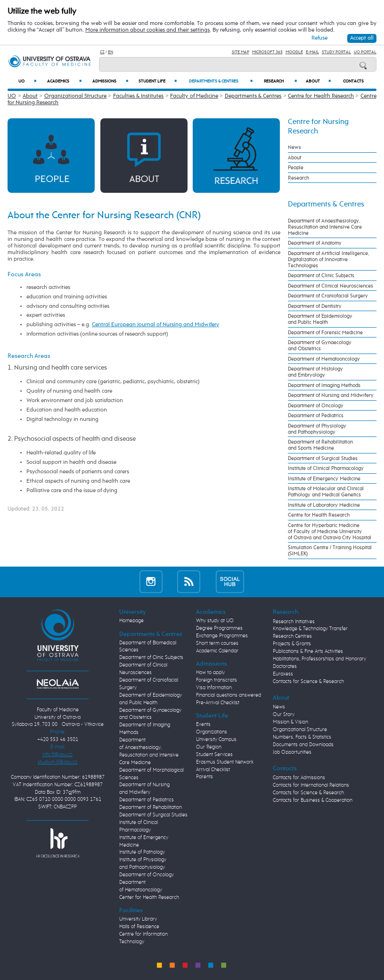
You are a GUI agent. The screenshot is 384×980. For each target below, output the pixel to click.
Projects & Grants (292, 644)
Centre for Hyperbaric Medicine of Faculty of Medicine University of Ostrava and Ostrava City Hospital (330, 531)
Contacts (353, 81)
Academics (64, 81)
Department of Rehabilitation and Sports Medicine (320, 445)
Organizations (212, 732)
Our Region (209, 747)
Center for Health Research (149, 898)
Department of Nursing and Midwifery (331, 395)
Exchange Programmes (222, 636)
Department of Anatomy (315, 243)
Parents (204, 777)
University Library (138, 919)
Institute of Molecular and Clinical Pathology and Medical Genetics (326, 492)
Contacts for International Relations (311, 785)
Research (280, 81)
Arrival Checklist (213, 770)
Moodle (294, 52)
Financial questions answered (229, 695)
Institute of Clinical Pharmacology (326, 468)
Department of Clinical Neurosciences (331, 286)
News (294, 147)
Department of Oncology (316, 406)
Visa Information (214, 688)
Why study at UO (215, 621)
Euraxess (283, 674)
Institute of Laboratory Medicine (324, 505)
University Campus (216, 740)
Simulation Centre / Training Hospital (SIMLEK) (330, 551)
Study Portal (336, 52)
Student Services (214, 755)
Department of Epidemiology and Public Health (320, 319)
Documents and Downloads (303, 745)
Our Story (284, 715)
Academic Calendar (217, 651)
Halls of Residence (139, 927)
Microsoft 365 (267, 52)
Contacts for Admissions (299, 778)
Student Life (158, 81)
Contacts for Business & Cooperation (313, 800)
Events (203, 725)
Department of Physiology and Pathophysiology (317, 429)
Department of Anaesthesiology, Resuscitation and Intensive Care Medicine (325, 227)
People (296, 168)
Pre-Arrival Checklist (218, 703)
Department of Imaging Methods (324, 385)
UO (27, 81)
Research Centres (292, 636)
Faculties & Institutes (139, 96)
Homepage (131, 621)
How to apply (210, 673)
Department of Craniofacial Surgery (328, 296)
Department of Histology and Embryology (315, 372)
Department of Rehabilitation (151, 807)
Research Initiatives (294, 622)
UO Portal (365, 52)
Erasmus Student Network (225, 762)
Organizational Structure (75, 96)
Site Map (241, 52)
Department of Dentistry (315, 306)
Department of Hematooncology (324, 359)
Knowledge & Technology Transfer (310, 629)
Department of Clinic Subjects (321, 276)
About (318, 81)
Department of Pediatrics (316, 416)
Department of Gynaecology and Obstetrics (320, 346)
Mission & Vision (290, 722)
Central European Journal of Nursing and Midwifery (155, 325)
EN (110, 52)
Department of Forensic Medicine (325, 333)
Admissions (110, 81)
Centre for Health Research (321, 96)
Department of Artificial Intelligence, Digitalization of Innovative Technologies (329, 259)
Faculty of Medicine (194, 96)
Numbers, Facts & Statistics (302, 737)
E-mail (312, 52)
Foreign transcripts (217, 680)
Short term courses (217, 643)
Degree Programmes (219, 628)
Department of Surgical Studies (323, 458)
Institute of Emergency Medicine (324, 479)
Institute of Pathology (142, 852)
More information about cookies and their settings (147, 30)
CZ (102, 52)
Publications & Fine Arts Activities (308, 651)
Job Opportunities (292, 752)
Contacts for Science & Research (308, 682)
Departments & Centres (221, 81)
